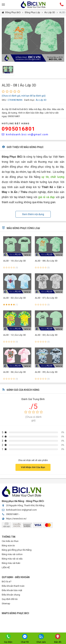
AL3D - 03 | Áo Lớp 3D (46, 335)
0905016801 (18, 129)
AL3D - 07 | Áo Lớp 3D (46, 298)
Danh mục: (29, 100)
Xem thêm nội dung (33, 214)
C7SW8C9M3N (15, 100)
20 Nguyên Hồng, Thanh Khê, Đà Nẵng (25, 505)
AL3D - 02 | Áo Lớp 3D (15, 298)
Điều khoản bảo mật (12, 590)
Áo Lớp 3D (50, 12)
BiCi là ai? (7, 582)
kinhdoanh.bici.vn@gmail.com (25, 134)
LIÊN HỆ (6, 567)
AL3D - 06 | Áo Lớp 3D (15, 372)
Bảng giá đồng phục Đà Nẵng (17, 550)
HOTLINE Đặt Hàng (16, 123)
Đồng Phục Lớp (32, 12)
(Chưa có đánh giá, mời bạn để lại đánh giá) (24, 96)
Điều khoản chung (11, 595)
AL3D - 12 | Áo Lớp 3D (15, 335)
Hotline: (62, 4)
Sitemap (6, 603)
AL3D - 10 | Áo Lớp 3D (15, 261)
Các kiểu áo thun (10, 541)
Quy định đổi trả (10, 599)
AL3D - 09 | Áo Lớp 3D (46, 372)
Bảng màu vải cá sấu (12, 559)
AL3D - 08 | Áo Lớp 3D (46, 261)
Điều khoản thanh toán (13, 586)
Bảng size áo (8, 545)
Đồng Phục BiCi (13, 12)
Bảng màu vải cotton (12, 554)
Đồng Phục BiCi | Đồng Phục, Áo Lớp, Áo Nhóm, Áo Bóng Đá (33, 5)
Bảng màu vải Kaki (11, 563)
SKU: (4, 100)
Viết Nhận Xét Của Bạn (33, 467)
